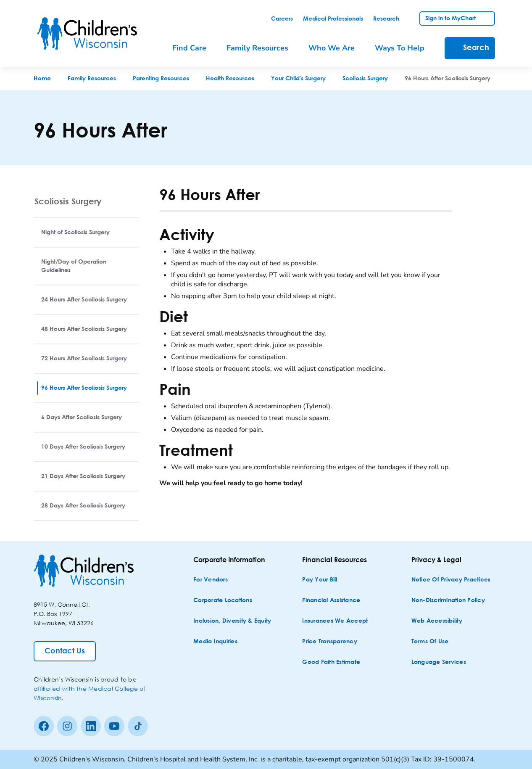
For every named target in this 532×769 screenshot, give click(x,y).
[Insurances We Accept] (335, 621)
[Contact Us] (65, 651)
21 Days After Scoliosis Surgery (83, 476)
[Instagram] (67, 726)
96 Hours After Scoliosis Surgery (84, 388)
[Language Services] (439, 662)
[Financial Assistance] (331, 601)
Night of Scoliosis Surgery (75, 233)
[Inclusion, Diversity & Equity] (232, 621)
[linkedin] (91, 726)
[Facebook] (44, 726)
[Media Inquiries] (215, 642)
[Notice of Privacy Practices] (451, 580)
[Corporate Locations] (223, 601)
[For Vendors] (211, 580)
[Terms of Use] (430, 642)
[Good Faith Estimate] (331, 662)
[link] (282, 19)
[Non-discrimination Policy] (448, 601)
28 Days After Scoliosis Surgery (83, 506)
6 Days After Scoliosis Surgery (82, 418)
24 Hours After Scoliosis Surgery (84, 300)
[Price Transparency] (330, 642)
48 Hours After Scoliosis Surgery (84, 329)
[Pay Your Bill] (320, 580)
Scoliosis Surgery (68, 201)
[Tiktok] (138, 726)
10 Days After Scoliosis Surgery (83, 447)
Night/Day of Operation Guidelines (74, 266)
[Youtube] (114, 726)
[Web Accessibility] (437, 621)
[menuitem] (195, 48)
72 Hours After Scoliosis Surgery (84, 359)
